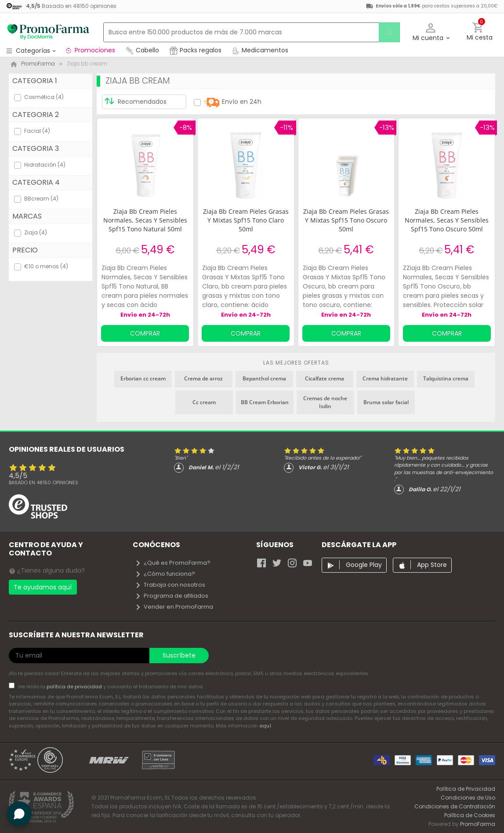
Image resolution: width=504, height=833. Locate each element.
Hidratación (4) (45, 165)
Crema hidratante (385, 378)
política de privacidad (75, 687)
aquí (265, 726)
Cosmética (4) (44, 97)
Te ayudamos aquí (43, 587)
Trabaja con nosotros (170, 585)
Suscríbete (179, 655)
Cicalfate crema (325, 378)
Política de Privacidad (466, 789)
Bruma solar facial (386, 402)
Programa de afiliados (172, 596)
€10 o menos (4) (46, 266)
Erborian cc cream (143, 378)
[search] (388, 32)
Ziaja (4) (36, 232)
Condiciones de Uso (468, 798)
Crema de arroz (203, 378)
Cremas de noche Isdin (325, 402)
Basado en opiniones (44, 482)
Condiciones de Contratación (455, 806)
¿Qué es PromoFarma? (173, 563)
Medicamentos (260, 50)
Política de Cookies (470, 815)
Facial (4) (37, 131)
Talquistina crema (446, 378)
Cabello (142, 50)
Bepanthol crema (264, 378)
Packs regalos (196, 50)
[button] (431, 32)
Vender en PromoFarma (174, 607)
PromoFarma (478, 824)
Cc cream (204, 402)
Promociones (90, 50)
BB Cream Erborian (265, 402)
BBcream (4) (41, 199)
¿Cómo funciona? (165, 574)
